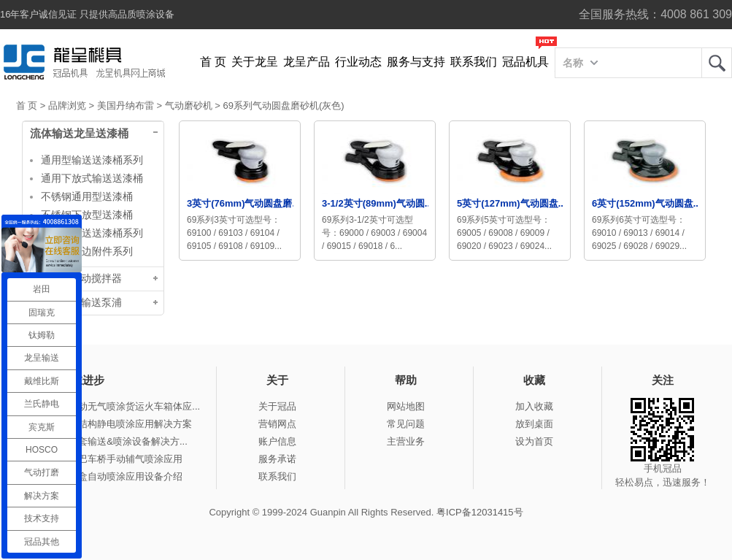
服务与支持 (416, 62)
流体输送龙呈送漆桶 (79, 134)
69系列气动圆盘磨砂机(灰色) (283, 106)
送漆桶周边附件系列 (87, 251)
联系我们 (474, 62)
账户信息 (277, 441)
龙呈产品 (307, 62)
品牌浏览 (67, 106)
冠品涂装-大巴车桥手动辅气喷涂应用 (105, 459)
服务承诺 (277, 459)
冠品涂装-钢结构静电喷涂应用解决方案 (110, 424)
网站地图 (406, 406)
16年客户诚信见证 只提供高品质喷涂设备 (87, 14)
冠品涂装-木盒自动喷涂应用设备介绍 (105, 476)
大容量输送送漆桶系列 (92, 233)
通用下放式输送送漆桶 (92, 178)
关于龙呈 (255, 62)
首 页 (213, 62)
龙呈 (717, 63)
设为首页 (534, 441)
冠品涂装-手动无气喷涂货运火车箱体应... (114, 406)
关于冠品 (277, 406)
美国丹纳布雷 (126, 106)
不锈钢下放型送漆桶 (87, 215)
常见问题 (406, 424)
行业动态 (358, 62)
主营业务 (406, 441)
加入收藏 (534, 406)
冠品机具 (525, 62)
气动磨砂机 (189, 106)
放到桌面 (534, 424)
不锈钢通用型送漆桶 (87, 196)
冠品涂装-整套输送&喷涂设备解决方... (108, 441)
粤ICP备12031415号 (480, 512)
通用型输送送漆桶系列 (92, 160)
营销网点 (277, 424)
